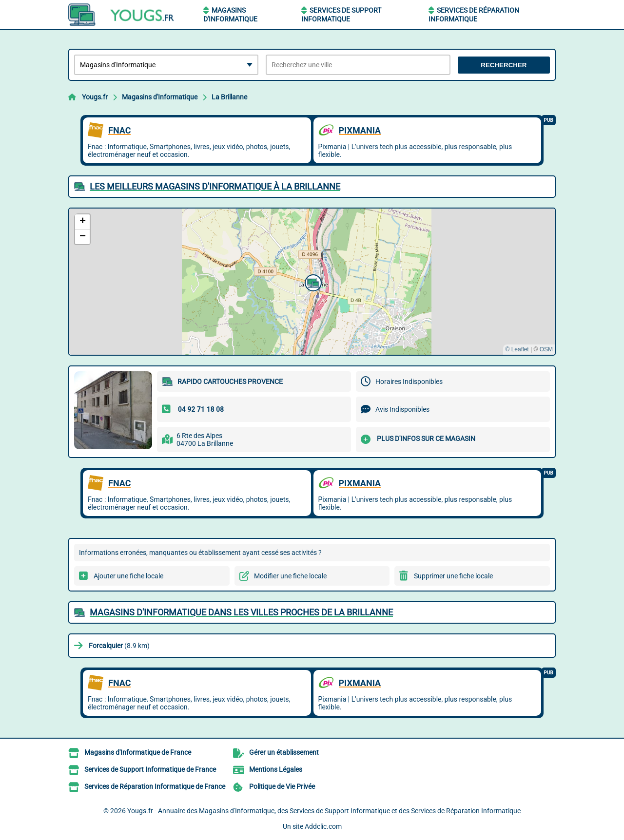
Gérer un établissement (284, 752)
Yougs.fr (95, 97)
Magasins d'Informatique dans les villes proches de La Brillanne (241, 612)
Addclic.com (323, 826)
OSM (546, 349)
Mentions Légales (276, 769)
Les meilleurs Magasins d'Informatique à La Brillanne (215, 186)
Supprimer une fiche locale (453, 576)
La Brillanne (229, 97)
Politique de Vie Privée (282, 786)
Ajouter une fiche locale (128, 576)
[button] (312, 282)
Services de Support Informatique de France (150, 769)
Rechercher (504, 65)
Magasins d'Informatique (160, 97)
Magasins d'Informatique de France (138, 752)
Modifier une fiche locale (290, 576)
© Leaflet (517, 349)
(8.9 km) (119, 646)
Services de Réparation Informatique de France (155, 786)
